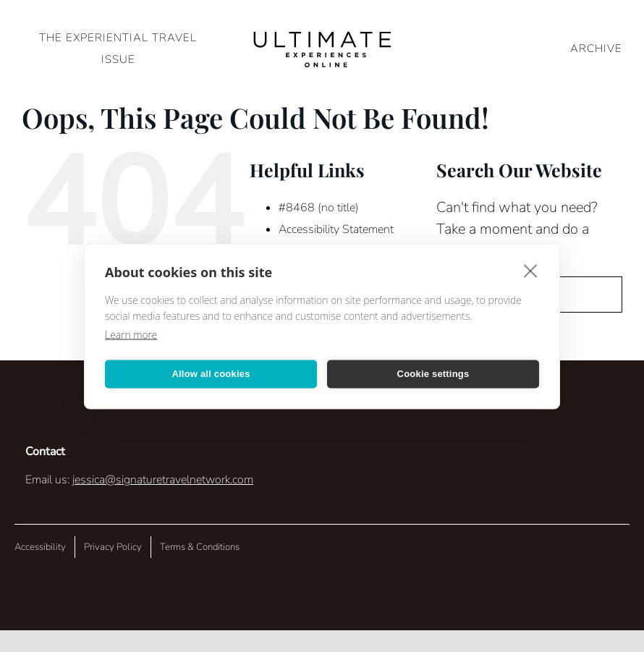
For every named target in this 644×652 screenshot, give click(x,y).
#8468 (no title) (319, 208)
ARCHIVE (596, 48)
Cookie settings (433, 374)
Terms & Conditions (200, 547)
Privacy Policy (113, 547)
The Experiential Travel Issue (118, 48)
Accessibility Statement (336, 229)
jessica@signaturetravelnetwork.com (163, 480)
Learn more (131, 334)
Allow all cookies (211, 374)
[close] (531, 270)
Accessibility (40, 547)
